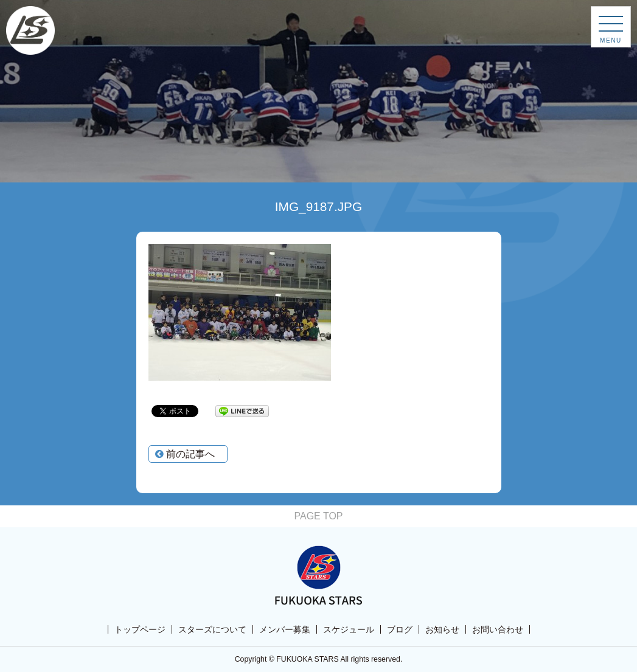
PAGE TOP (318, 516)
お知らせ (442, 629)
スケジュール (349, 629)
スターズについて (212, 629)
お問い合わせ (498, 629)
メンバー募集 (285, 629)
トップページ (140, 629)
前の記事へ (185, 454)
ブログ (400, 629)
